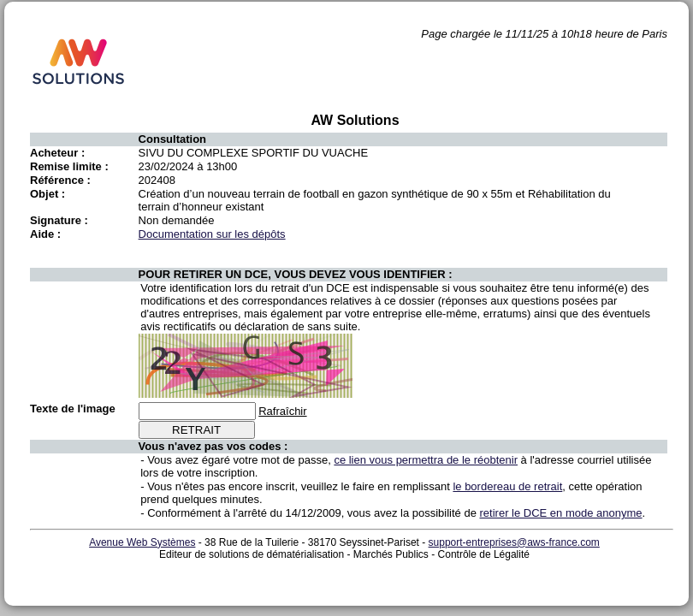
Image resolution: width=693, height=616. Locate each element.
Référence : (60, 180)
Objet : (47, 194)
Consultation (172, 139)
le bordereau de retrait (507, 486)
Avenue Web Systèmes (142, 542)
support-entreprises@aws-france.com (514, 542)
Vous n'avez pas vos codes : (213, 446)
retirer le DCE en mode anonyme (561, 513)
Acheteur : (57, 153)
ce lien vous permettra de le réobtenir (426, 460)
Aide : (45, 234)
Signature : (59, 220)
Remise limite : (69, 166)
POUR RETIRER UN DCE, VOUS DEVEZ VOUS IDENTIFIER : (296, 274)
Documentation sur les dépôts (212, 234)
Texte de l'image (73, 409)
